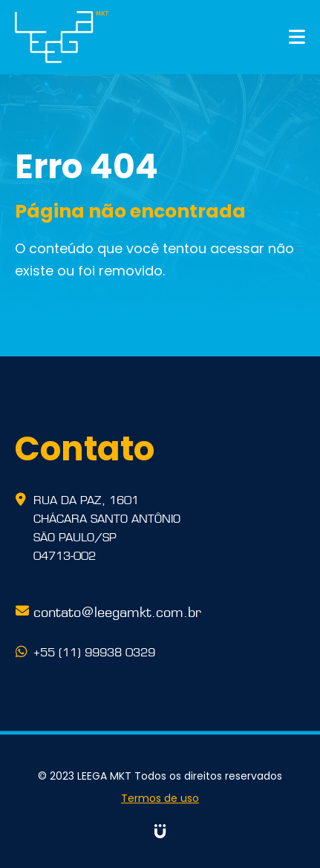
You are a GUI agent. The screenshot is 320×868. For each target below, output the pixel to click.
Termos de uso (160, 798)
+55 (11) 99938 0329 (94, 651)
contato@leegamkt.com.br (117, 610)
